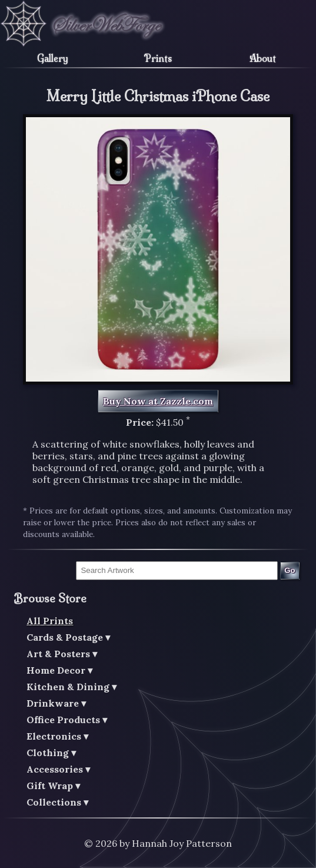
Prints (158, 58)
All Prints (50, 621)
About (263, 58)
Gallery (53, 58)
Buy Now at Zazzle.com (158, 401)
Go (290, 570)
